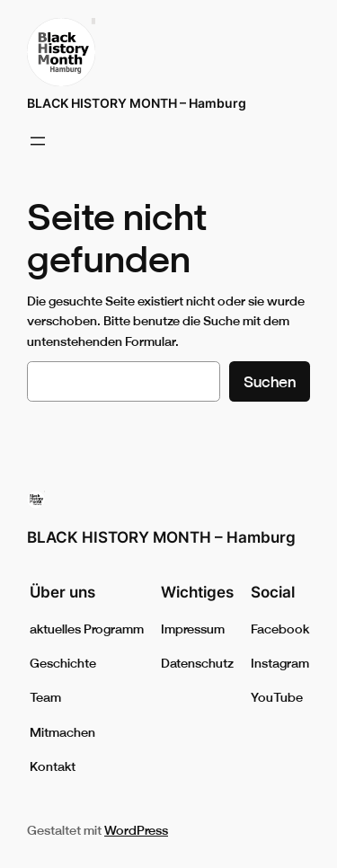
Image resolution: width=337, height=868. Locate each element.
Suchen (270, 382)
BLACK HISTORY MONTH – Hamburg (137, 103)
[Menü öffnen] (38, 141)
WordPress (136, 830)
